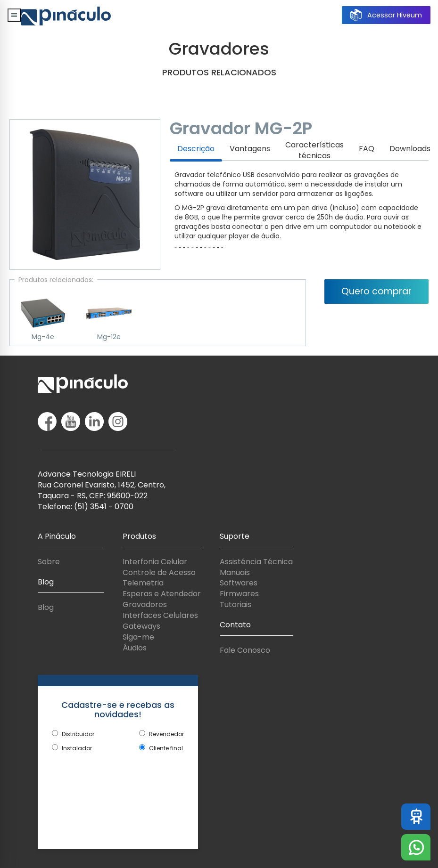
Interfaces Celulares (160, 615)
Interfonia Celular (155, 562)
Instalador (77, 748)
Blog (46, 607)
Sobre (49, 562)
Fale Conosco (245, 650)
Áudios (135, 648)
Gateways (141, 626)
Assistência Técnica (256, 562)
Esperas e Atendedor (162, 594)
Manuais (235, 572)
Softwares (239, 583)
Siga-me (138, 637)
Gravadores (145, 604)
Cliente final (166, 748)
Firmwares (239, 594)
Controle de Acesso (159, 572)
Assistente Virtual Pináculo (419, 817)
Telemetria (143, 583)
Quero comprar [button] (376, 291)
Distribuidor (78, 734)
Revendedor (166, 734)
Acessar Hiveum (386, 15)
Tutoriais (236, 604)
